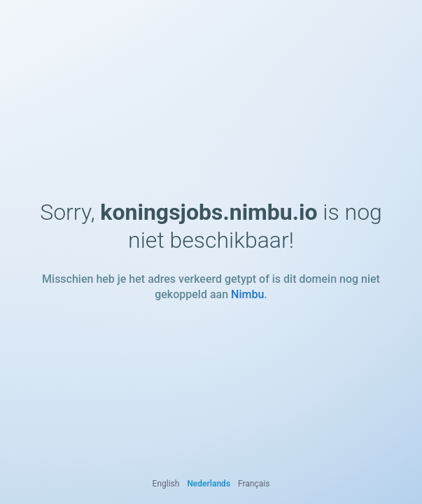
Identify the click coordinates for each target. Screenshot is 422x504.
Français (254, 484)
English (166, 484)
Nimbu (247, 294)
